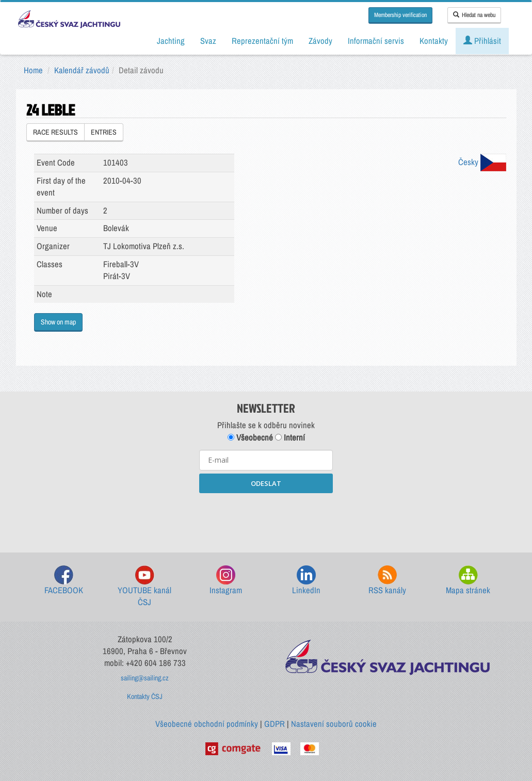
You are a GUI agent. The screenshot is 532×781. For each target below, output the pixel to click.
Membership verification (400, 15)
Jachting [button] (171, 41)
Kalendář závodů (82, 70)
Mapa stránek (468, 581)
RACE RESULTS (55, 132)
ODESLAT (266, 483)
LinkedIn (306, 581)
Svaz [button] (208, 41)
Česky (482, 162)
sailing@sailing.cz (145, 678)
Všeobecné (250, 437)
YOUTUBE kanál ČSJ (144, 587)
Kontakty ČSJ (145, 696)
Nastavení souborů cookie (334, 724)
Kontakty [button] (434, 41)
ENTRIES (104, 132)
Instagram (226, 581)
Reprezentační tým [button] (262, 41)
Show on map (58, 322)
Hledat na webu (474, 15)
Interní (290, 437)
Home (33, 70)
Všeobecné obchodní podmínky (207, 724)
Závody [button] (320, 41)
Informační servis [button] (376, 41)
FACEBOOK (64, 581)
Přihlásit (482, 41)
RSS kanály (387, 581)
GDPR (275, 724)
